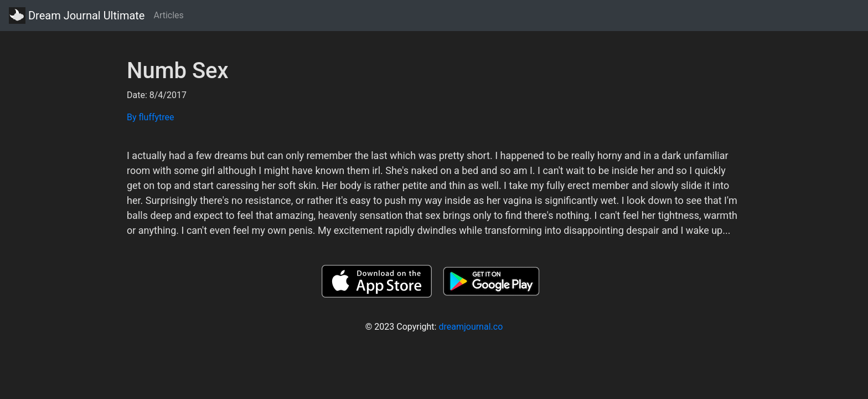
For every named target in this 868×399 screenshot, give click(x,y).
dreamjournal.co (471, 327)
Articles (168, 15)
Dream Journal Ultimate (77, 16)
